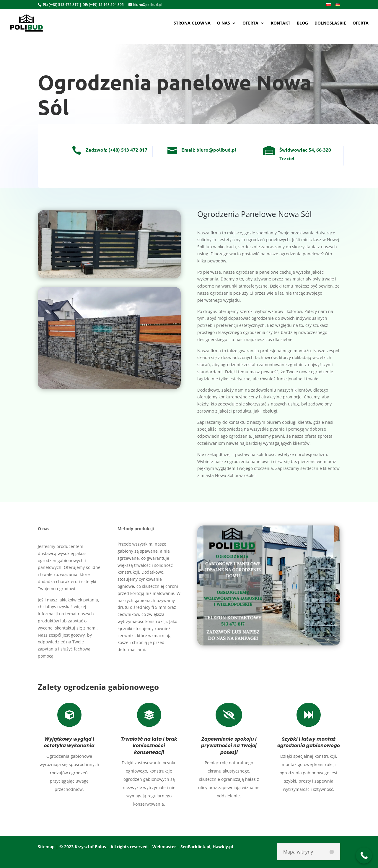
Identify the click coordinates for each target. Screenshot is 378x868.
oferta (361, 23)
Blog (302, 23)
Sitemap (46, 847)
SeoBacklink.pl (195, 847)
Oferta (250, 23)
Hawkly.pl (223, 847)
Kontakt (281, 23)
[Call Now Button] (364, 855)
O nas (224, 23)
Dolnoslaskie (330, 23)
